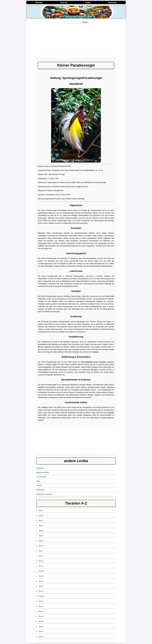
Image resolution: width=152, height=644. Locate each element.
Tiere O (41, 581)
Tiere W (41, 621)
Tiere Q (41, 591)
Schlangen (40, 468)
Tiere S (41, 601)
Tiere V (41, 616)
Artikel (88, 2)
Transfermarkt (41, 477)
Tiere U (41, 611)
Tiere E (41, 531)
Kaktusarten (40, 490)
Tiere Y (41, 631)
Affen (38, 481)
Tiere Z (41, 637)
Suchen (85, 22)
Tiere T (41, 606)
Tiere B (41, 516)
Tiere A (41, 511)
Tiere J (41, 556)
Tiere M (41, 571)
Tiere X (41, 627)
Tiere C (41, 521)
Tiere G (41, 541)
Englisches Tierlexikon (44, 494)
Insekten (39, 485)
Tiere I (41, 551)
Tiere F (41, 536)
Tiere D (41, 526)
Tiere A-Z (64, 2)
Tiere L (41, 566)
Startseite (39, 2)
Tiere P (41, 586)
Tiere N (41, 576)
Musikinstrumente (42, 472)
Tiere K (41, 561)
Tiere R (41, 596)
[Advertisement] (76, 39)
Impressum (112, 2)
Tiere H (41, 546)
